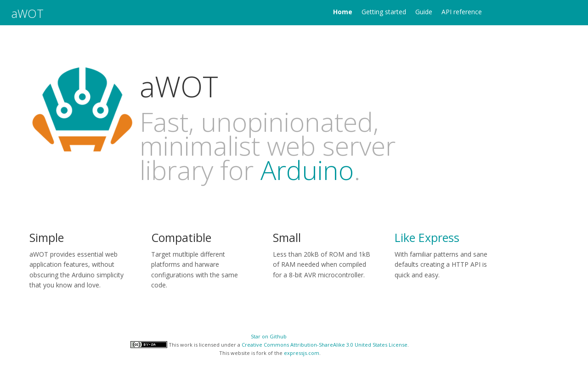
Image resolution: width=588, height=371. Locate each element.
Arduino (307, 170)
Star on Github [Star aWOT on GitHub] (269, 336)
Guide (424, 12)
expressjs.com (302, 353)
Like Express (427, 237)
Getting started (384, 12)
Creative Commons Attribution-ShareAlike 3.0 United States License (325, 345)
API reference (462, 12)
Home (343, 12)
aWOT (28, 13)
